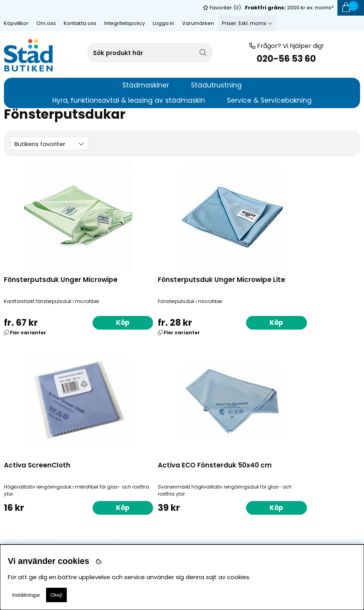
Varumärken (198, 8)
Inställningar (26, 595)
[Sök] (150, 53)
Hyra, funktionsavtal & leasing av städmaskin (129, 100)
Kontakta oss (80, 8)
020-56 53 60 (286, 59)
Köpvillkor (16, 8)
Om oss (46, 8)
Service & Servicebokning (269, 100)
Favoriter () (222, 23)
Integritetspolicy (125, 8)
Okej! (56, 595)
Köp (72, 322)
